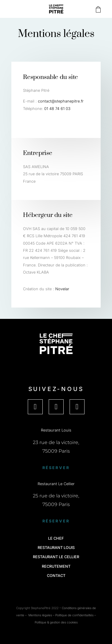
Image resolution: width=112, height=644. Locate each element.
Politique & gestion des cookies (56, 622)
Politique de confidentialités (74, 615)
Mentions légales (40, 615)
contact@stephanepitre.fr (61, 101)
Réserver (56, 468)
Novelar (62, 289)
